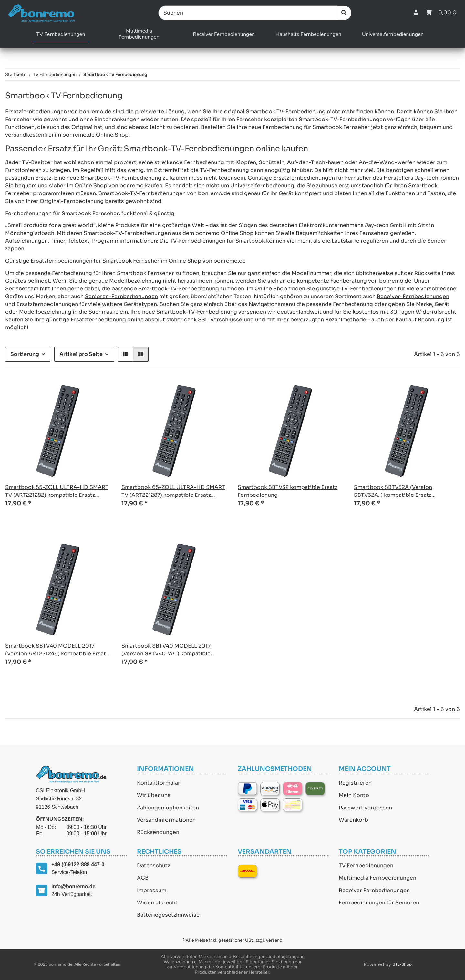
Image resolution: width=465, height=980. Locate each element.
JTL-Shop (402, 964)
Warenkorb (353, 820)
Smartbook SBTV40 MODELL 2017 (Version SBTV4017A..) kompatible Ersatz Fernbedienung (166, 650)
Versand (274, 940)
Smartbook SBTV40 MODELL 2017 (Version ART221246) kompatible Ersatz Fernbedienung (57, 650)
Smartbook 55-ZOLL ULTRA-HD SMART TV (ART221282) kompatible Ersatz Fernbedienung (57, 491)
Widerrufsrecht (157, 903)
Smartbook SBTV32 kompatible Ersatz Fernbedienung (288, 491)
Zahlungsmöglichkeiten (168, 808)
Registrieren (355, 783)
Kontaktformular (159, 783)
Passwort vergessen (365, 808)
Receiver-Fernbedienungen (413, 296)
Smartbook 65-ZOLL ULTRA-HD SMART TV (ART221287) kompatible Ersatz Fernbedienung (173, 491)
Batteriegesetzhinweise (168, 915)
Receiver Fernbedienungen (374, 890)
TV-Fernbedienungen (369, 289)
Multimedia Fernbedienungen (377, 878)
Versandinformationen (166, 820)
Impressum (152, 890)
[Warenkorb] (441, 13)
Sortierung (25, 354)
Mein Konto (354, 795)
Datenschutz (154, 865)
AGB (143, 878)
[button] (416, 13)
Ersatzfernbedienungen (304, 178)
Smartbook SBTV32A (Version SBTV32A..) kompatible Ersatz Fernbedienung (393, 491)
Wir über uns (154, 795)
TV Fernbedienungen (366, 865)
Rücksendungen (158, 832)
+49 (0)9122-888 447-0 (78, 865)
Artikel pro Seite (81, 354)
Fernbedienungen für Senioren (379, 903)
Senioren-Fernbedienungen (121, 296)
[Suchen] (248, 13)
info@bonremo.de (73, 886)
